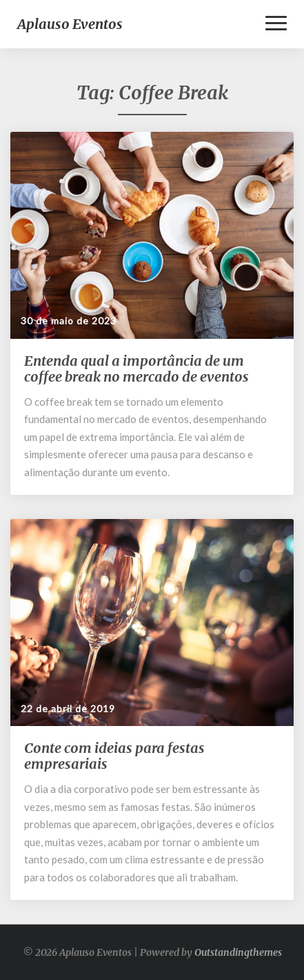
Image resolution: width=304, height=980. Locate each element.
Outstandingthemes (238, 952)
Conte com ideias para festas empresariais (114, 756)
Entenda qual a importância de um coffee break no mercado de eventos (136, 369)
